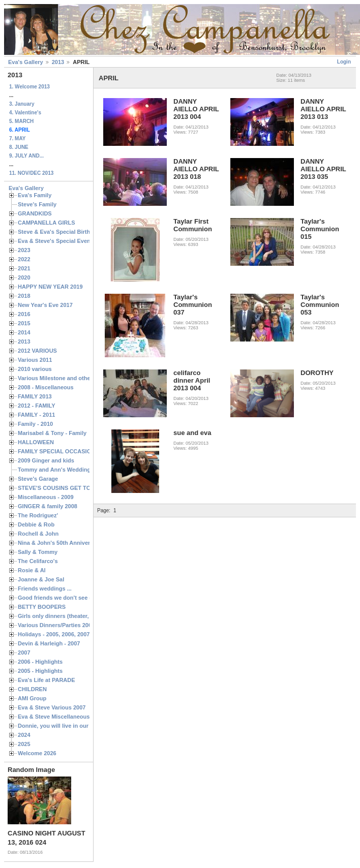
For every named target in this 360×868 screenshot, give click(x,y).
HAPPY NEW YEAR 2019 (50, 287)
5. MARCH (21, 121)
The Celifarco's (38, 561)
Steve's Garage (38, 479)
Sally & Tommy (38, 552)
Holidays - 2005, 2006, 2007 (54, 634)
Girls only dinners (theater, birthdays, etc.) (74, 616)
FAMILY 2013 (35, 396)
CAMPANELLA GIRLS (47, 223)
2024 (24, 735)
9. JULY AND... (26, 156)
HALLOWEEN (36, 442)
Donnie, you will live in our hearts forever (72, 726)
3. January (22, 104)
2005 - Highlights (40, 671)
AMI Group (32, 698)
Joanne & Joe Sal (41, 579)
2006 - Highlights (40, 662)
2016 (24, 314)
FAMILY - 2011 (36, 415)
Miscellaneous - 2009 (46, 497)
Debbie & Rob (36, 524)
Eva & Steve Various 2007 (52, 707)
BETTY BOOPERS (42, 607)
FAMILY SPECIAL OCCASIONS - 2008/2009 (74, 451)
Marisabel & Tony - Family (52, 433)
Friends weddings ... (45, 588)
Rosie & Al (32, 570)
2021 (24, 268)
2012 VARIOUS (37, 351)
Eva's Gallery (26, 62)
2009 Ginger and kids (46, 460)
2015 (24, 323)
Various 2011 (35, 360)
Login (344, 62)
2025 (24, 744)
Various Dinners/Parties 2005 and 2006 (69, 625)
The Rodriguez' (38, 515)
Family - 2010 (35, 424)
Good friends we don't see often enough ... (74, 598)
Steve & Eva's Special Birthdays (60, 232)
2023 (24, 250)
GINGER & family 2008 (48, 506)
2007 (24, 653)
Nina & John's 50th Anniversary (60, 543)
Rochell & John (38, 534)
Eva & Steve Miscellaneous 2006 (61, 717)
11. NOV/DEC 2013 (31, 173)
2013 (58, 62)
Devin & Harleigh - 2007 (49, 643)
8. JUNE (19, 147)
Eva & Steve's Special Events (57, 241)
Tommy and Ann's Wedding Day (60, 470)
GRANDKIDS (35, 213)
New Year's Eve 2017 (45, 305)
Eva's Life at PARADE (47, 680)
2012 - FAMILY (37, 406)
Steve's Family (37, 204)
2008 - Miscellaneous (46, 387)
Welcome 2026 (37, 753)
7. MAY (17, 138)
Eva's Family (35, 195)
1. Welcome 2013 (29, 87)
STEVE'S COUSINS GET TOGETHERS (68, 488)
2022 (24, 259)
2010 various (35, 369)
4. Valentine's (25, 113)
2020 (24, 277)
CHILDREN (32, 689)
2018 (24, 296)
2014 (24, 332)
